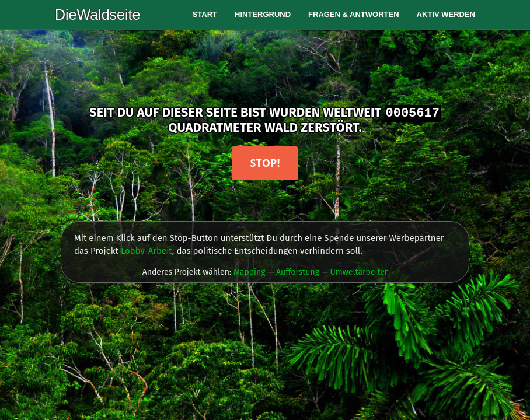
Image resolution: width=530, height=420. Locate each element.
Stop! (265, 163)
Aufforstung (298, 272)
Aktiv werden (446, 14)
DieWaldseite (97, 15)
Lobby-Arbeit (147, 251)
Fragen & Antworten (354, 14)
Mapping (250, 272)
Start (205, 14)
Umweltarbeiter (359, 272)
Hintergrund (263, 14)
